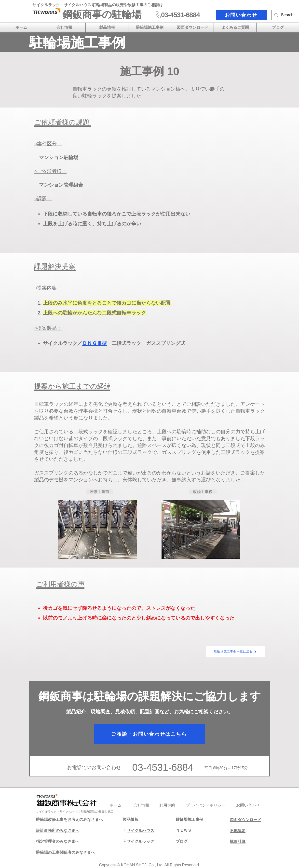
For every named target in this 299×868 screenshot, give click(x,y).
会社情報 (141, 805)
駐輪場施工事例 (190, 820)
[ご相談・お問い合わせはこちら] (149, 734)
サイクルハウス (140, 831)
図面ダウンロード (245, 820)
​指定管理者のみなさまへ (58, 841)
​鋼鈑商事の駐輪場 (102, 14)
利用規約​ (167, 805)
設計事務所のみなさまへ (58, 831)
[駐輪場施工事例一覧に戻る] (235, 652)
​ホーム (116, 805)
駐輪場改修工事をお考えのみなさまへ (69, 820)
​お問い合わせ (248, 805)
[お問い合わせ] (242, 15)
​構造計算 (238, 842)
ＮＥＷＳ (184, 830)
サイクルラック (140, 841)
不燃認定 (238, 831)
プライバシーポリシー (206, 805)
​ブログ (182, 841)
